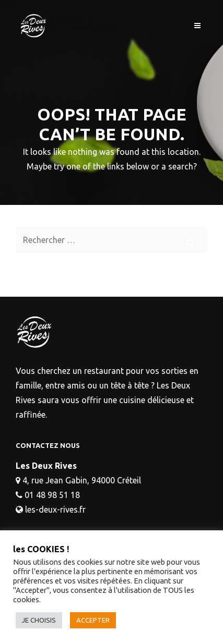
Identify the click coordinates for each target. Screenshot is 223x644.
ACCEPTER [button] (93, 620)
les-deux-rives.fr (55, 509)
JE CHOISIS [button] (39, 620)
